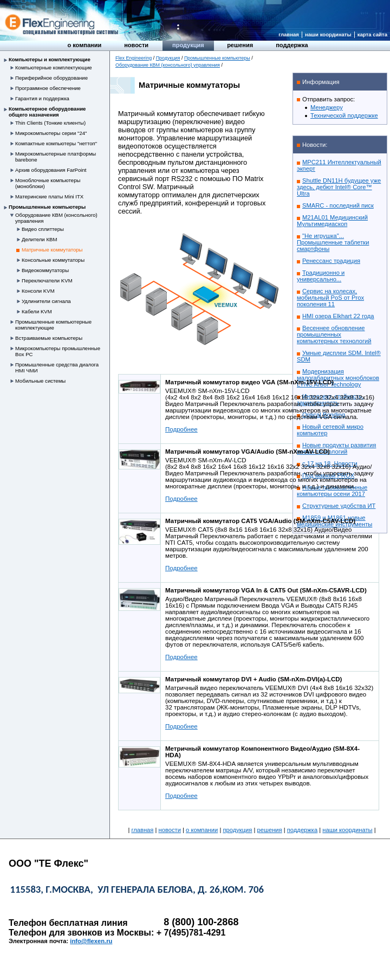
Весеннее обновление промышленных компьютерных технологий (334, 334)
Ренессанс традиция (331, 261)
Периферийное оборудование (51, 78)
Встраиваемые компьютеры (49, 338)
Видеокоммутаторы (45, 270)
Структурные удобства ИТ (339, 506)
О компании (84, 45)
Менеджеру (327, 107)
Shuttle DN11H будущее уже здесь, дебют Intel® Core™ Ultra (339, 187)
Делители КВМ (39, 239)
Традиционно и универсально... (321, 276)
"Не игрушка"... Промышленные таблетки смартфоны (333, 242)
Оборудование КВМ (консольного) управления (168, 65)
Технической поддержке (344, 115)
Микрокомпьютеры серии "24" (51, 133)
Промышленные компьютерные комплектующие (53, 325)
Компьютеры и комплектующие (50, 59)
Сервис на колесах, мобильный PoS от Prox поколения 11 (330, 298)
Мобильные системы (40, 381)
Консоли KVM (38, 291)
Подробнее (181, 429)
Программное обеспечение (48, 88)
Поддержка (292, 45)
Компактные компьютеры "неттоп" (56, 143)
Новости (136, 45)
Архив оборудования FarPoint (51, 170)
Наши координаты (328, 34)
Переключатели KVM (47, 281)
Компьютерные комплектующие (54, 67)
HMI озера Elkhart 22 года (338, 316)
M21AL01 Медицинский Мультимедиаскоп (332, 221)
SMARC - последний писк (338, 205)
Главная (289, 34)
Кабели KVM (37, 311)
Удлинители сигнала (46, 301)
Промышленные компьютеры (47, 207)
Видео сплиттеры (43, 229)
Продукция (188, 45)
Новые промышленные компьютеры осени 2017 (332, 491)
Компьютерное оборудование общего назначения (47, 112)
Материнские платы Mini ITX (49, 196)
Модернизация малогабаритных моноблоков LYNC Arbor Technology (338, 378)
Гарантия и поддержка (42, 98)
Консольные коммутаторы (53, 260)
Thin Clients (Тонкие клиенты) (50, 123)
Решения (240, 45)
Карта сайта (372, 34)
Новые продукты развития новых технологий (336, 448)
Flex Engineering (134, 58)
